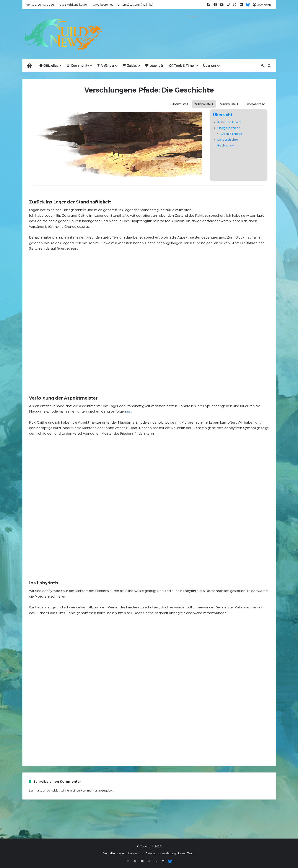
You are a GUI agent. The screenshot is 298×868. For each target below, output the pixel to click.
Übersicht (223, 115)
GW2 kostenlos (103, 5)
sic (129, 411)
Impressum (136, 853)
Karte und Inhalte (229, 122)
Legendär (154, 66)
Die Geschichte (228, 140)
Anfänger (106, 66)
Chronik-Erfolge (231, 134)
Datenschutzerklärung (161, 853)
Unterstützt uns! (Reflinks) (135, 5)
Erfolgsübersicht (229, 128)
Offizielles (49, 66)
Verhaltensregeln (115, 853)
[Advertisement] (192, 29)
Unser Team (186, 853)
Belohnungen (226, 145)
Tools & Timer (182, 66)
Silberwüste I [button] (179, 104)
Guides (130, 66)
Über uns (210, 66)
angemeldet (51, 790)
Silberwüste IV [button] (255, 104)
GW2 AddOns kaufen (74, 5)
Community (77, 66)
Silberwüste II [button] (204, 104)
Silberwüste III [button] (229, 104)
